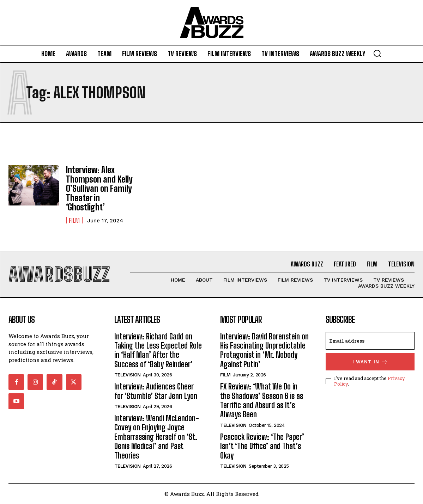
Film (74, 220)
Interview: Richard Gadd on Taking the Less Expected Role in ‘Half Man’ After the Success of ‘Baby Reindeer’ (158, 350)
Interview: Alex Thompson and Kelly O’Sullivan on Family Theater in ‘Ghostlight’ (99, 188)
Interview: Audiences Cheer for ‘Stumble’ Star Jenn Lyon (156, 391)
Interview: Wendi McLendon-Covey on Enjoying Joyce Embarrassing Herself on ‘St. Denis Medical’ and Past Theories (157, 437)
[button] (377, 53)
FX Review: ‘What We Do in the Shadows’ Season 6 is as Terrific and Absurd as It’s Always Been (262, 400)
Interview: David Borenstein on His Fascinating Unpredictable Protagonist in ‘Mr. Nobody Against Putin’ (264, 350)
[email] (370, 340)
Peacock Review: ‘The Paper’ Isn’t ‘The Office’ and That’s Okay (262, 446)
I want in (370, 361)
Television (128, 375)
